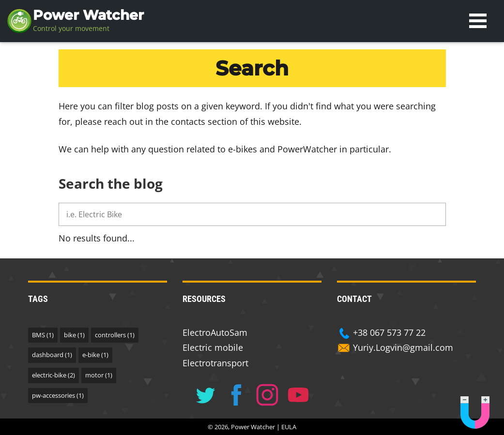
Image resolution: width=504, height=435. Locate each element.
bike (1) (74, 335)
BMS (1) (43, 335)
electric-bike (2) (53, 375)
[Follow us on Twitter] (205, 395)
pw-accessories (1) (58, 395)
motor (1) (99, 375)
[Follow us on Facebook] (236, 395)
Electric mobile (213, 347)
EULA (289, 427)
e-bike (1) (95, 355)
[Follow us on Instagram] (267, 395)
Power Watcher (88, 15)
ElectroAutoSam (215, 332)
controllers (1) (115, 335)
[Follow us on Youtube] (298, 395)
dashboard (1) (52, 355)
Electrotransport (215, 363)
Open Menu (478, 21)
